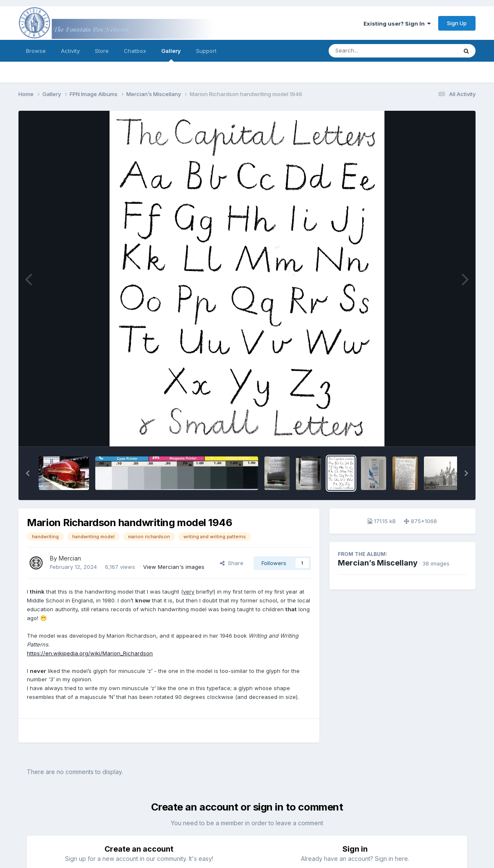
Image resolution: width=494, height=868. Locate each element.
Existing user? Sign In (397, 23)
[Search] (370, 51)
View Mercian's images (174, 567)
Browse (36, 51)
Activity (70, 51)
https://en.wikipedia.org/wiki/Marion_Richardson (90, 653)
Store (102, 51)
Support (206, 51)
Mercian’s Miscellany (378, 563)
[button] (28, 473)
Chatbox (135, 51)
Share (232, 563)
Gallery (171, 55)
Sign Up (457, 23)
